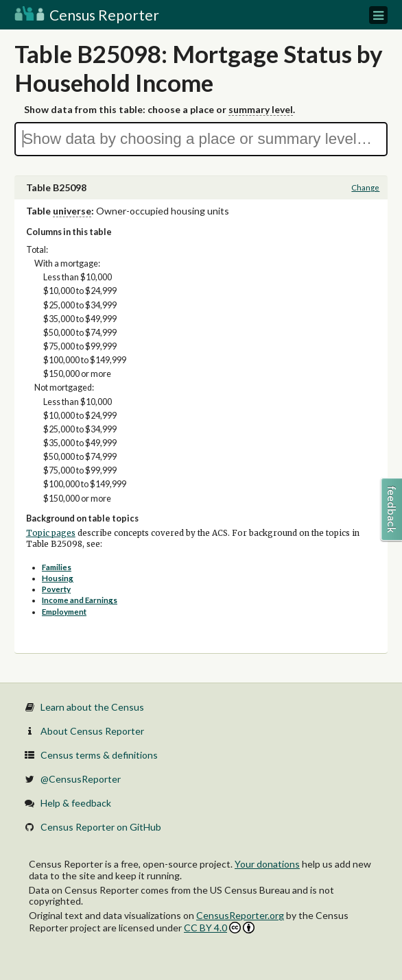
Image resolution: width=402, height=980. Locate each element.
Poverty (56, 589)
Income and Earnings (80, 600)
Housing (58, 578)
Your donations (267, 864)
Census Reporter (87, 15)
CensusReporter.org (240, 915)
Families (57, 567)
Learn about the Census (92, 707)
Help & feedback (76, 803)
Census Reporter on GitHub (101, 827)
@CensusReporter (81, 779)
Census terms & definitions (99, 755)
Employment (64, 612)
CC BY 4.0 (219, 928)
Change (365, 187)
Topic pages (51, 533)
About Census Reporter (92, 731)
